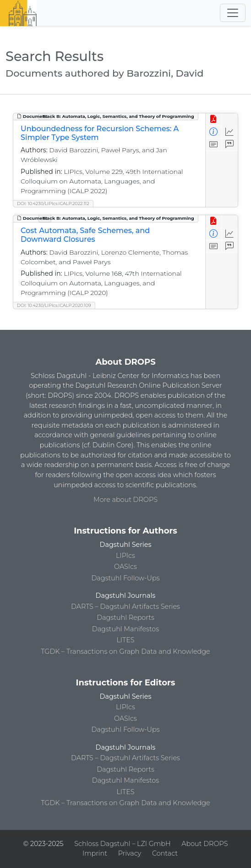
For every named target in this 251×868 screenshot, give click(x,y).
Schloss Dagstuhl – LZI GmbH (122, 844)
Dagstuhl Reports (125, 618)
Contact (165, 853)
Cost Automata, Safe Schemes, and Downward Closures (85, 235)
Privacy (130, 853)
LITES (125, 640)
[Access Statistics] (230, 132)
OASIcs (125, 567)
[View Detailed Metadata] (214, 132)
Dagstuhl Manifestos (125, 629)
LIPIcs (125, 556)
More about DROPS (125, 500)
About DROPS (205, 844)
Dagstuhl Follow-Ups (125, 578)
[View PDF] (214, 120)
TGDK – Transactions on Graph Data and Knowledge (125, 651)
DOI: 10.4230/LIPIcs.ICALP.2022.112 (53, 203)
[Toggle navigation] (233, 13)
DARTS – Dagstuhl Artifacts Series (125, 606)
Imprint (95, 853)
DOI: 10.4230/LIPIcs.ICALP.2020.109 (54, 305)
